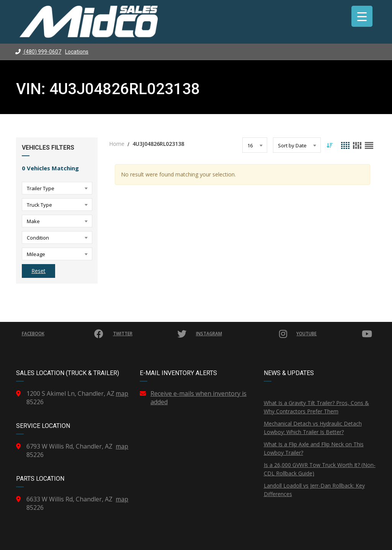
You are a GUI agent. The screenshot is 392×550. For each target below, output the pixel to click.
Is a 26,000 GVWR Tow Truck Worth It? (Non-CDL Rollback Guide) (320, 469)
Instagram (241, 334)
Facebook (63, 334)
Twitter (150, 334)
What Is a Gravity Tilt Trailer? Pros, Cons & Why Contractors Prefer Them (316, 407)
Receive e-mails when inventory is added (198, 398)
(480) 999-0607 (38, 52)
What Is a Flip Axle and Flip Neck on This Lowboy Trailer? (314, 448)
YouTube (334, 334)
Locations (77, 52)
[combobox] (57, 188)
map (122, 393)
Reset (38, 271)
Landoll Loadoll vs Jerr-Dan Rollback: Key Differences (314, 490)
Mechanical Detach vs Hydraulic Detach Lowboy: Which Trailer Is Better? (313, 428)
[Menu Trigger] (362, 16)
